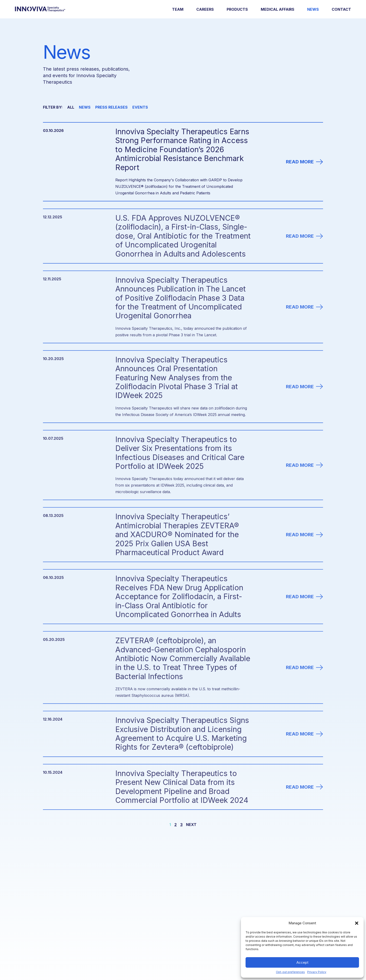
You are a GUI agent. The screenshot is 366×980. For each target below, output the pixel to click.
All (71, 107)
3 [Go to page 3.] (181, 825)
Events (140, 107)
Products (237, 9)
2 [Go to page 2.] (176, 825)
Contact (341, 9)
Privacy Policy (317, 972)
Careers (205, 9)
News (313, 9)
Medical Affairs (278, 9)
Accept (302, 962)
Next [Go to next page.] (191, 825)
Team (178, 9)
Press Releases (111, 107)
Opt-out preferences (290, 972)
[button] (357, 923)
